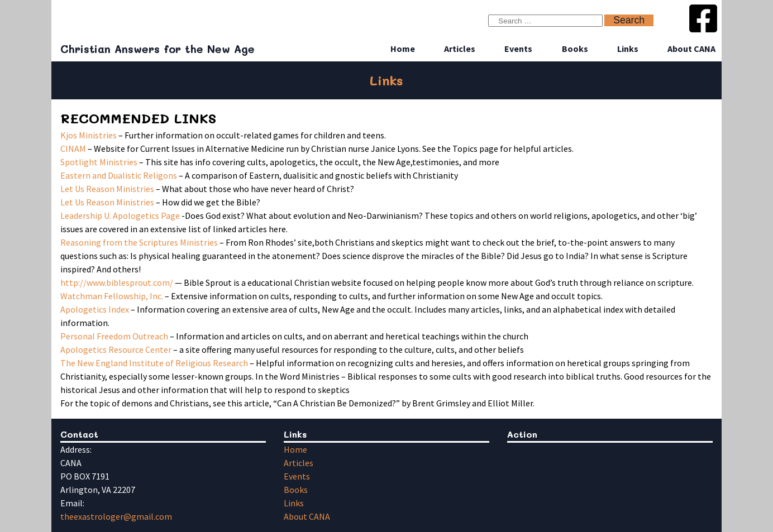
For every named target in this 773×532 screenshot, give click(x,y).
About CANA (691, 49)
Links (628, 49)
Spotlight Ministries (99, 162)
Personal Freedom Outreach (114, 336)
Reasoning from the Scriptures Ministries (140, 242)
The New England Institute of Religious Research (154, 363)
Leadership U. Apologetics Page (120, 215)
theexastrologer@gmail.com (116, 516)
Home (403, 49)
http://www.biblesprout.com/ (117, 282)
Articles (460, 49)
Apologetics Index (95, 309)
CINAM (73, 148)
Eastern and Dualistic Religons (119, 175)
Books (575, 49)
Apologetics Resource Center (116, 349)
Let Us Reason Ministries (107, 189)
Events (518, 49)
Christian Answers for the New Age (158, 49)
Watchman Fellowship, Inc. (112, 296)
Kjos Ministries (89, 135)
